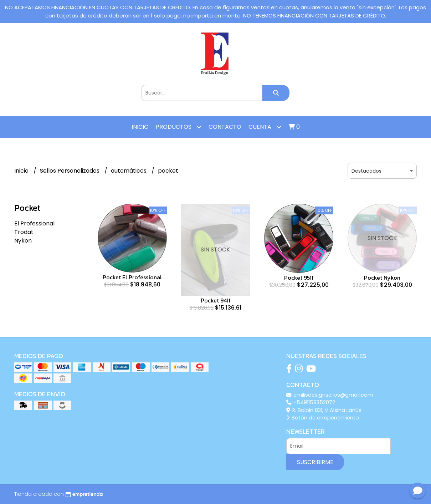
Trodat (24, 232)
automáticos (129, 171)
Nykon (23, 241)
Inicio (140, 127)
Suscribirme (315, 462)
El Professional (34, 223)
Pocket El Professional (132, 277)
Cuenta (265, 127)
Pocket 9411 (215, 300)
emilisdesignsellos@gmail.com (330, 395)
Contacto (225, 127)
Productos (179, 127)
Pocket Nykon (382, 278)
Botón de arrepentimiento (323, 418)
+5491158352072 (311, 402)
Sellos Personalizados (70, 171)
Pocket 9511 (299, 278)
